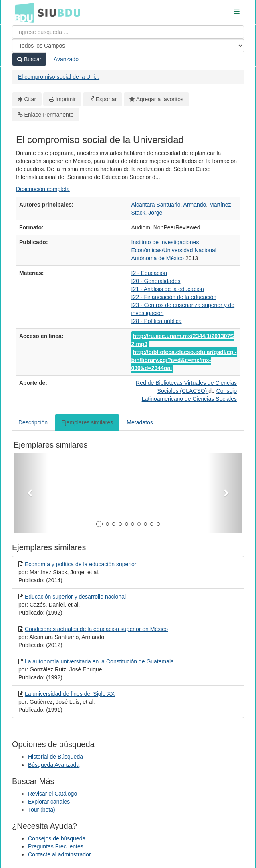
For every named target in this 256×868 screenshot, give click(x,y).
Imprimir (66, 99)
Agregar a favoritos (160, 99)
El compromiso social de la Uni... (59, 77)
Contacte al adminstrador (59, 854)
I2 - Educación (149, 273)
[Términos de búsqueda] (128, 32)
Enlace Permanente (49, 115)
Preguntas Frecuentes (56, 846)
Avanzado (66, 59)
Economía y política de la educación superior (81, 564)
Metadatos (140, 422)
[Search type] (128, 46)
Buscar (29, 59)
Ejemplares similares (87, 422)
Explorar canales (49, 802)
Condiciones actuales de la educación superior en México (96, 629)
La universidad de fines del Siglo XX (70, 694)
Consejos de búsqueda (57, 838)
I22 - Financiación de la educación (174, 297)
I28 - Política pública (157, 321)
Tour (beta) (42, 810)
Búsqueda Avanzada (54, 765)
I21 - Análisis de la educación (168, 289)
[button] (31, 493)
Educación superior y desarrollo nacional (75, 597)
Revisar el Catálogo (52, 794)
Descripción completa (43, 189)
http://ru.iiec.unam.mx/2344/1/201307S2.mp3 (183, 340)
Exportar (106, 99)
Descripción (33, 422)
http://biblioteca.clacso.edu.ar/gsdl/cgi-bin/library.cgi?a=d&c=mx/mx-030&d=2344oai (184, 360)
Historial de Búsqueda (55, 757)
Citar (30, 99)
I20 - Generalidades (156, 281)
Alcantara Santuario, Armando (169, 205)
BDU (22, 12)
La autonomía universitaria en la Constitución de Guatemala (99, 661)
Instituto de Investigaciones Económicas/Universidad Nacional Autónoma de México (174, 250)
